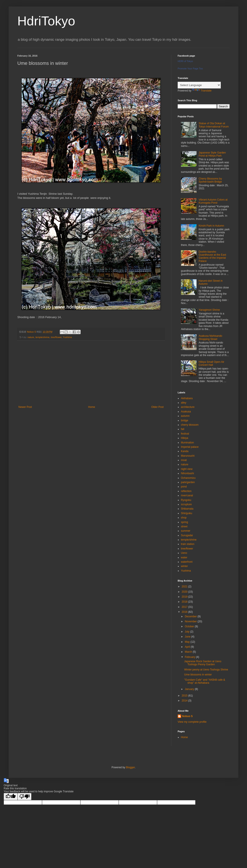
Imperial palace (190, 447)
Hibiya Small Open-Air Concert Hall (211, 363)
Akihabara (187, 398)
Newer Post (25, 407)
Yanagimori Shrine (209, 310)
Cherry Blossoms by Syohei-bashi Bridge (210, 180)
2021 (185, 587)
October (190, 626)
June (188, 637)
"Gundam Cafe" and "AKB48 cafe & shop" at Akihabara (205, 681)
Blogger (130, 767)
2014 (185, 701)
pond (184, 487)
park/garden (188, 482)
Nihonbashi (187, 473)
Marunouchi (188, 456)
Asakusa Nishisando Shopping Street (210, 337)
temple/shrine (43, 337)
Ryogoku (186, 500)
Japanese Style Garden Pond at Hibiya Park (212, 154)
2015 (185, 696)
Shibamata (187, 509)
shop (184, 518)
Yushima (67, 337)
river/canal (187, 495)
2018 (185, 602)
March (189, 652)
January (190, 689)
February (190, 657)
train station (188, 544)
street (184, 526)
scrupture (186, 504)
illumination (187, 443)
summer (186, 531)
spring (184, 522)
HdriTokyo (46, 21)
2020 (185, 592)
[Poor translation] (24, 797)
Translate (202, 91)
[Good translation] (11, 797)
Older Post (157, 407)
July (188, 632)
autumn (185, 416)
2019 (185, 597)
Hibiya (184, 438)
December (191, 616)
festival (185, 434)
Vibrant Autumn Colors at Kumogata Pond (213, 201)
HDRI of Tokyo (185, 61)
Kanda (185, 451)
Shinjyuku (187, 513)
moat (184, 460)
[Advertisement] (91, 373)
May (188, 642)
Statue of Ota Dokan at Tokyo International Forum (214, 125)
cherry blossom (190, 425)
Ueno (184, 553)
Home (92, 407)
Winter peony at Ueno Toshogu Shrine (206, 670)
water (184, 557)
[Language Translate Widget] (199, 85)
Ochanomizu (188, 478)
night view (187, 469)
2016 (185, 612)
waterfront (187, 562)
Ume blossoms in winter (198, 675)
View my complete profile (192, 722)
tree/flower (56, 337)
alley (184, 403)
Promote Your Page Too (190, 69)
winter (184, 566)
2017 (185, 607)
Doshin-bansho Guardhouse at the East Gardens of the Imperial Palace (212, 256)
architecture (188, 407)
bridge (184, 420)
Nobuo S (187, 716)
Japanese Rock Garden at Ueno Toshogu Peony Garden (203, 663)
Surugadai (187, 535)
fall (183, 429)
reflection (186, 491)
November (191, 621)
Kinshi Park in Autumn (211, 226)
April (188, 647)
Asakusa (186, 412)
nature (31, 337)
